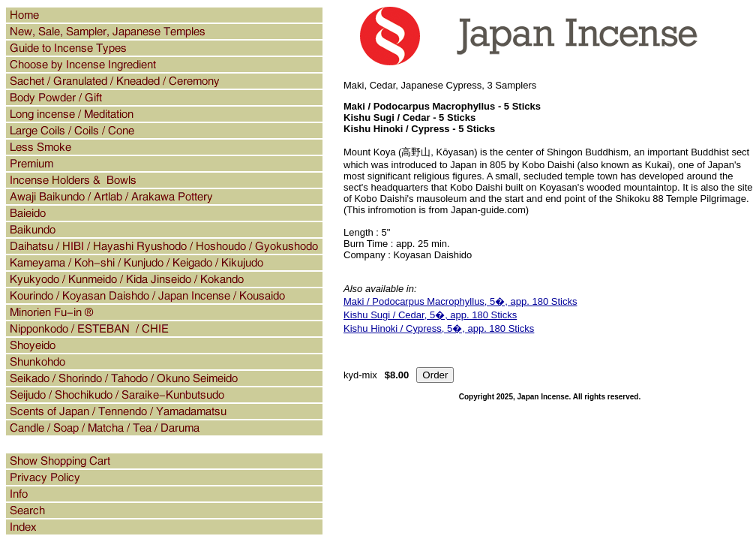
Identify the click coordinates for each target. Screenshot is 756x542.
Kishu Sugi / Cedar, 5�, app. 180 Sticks (430, 315)
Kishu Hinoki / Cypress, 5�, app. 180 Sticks (439, 328)
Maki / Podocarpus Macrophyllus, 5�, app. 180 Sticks (460, 301)
